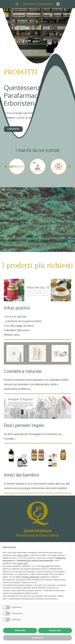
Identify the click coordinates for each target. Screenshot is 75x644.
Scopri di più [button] (37, 638)
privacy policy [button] (23, 555)
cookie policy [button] (22, 563)
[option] (17, 166)
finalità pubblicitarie (31, 577)
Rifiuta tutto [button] (20, 630)
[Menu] (58, 4)
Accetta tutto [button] (55, 630)
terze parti (45, 566)
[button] (6, 166)
